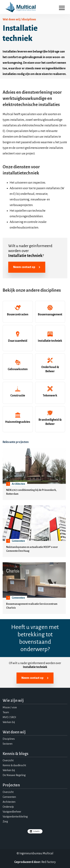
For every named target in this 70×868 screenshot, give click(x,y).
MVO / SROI (9, 717)
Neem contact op (27, 267)
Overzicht (8, 760)
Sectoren (8, 744)
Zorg (5, 821)
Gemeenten (9, 797)
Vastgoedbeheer (12, 812)
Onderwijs (8, 807)
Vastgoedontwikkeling (15, 817)
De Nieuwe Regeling (14, 775)
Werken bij (9, 722)
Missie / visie (10, 707)
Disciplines (9, 739)
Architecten (9, 802)
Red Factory (49, 862)
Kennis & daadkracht (14, 765)
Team (6, 712)
